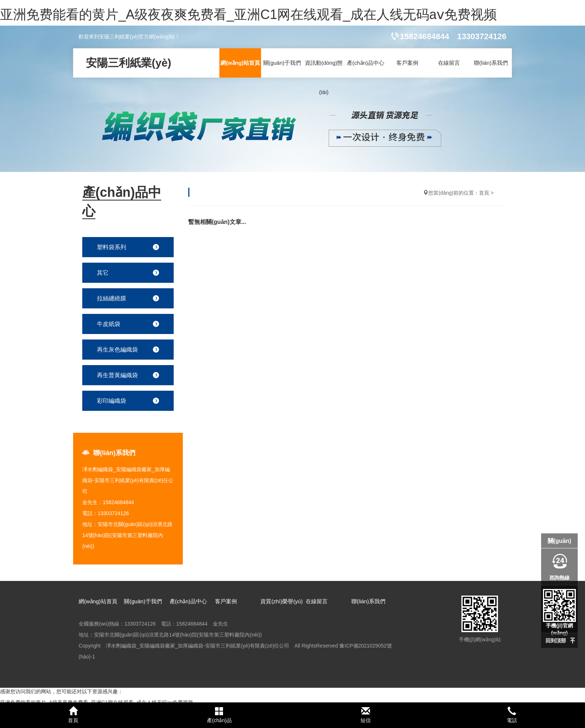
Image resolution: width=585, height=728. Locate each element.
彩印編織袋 (112, 401)
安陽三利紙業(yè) (129, 63)
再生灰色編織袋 (117, 350)
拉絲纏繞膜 (112, 298)
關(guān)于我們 (282, 63)
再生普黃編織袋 (117, 375)
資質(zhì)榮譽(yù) (282, 601)
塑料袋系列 (112, 247)
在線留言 (449, 63)
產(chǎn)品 (219, 715)
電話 (512, 715)
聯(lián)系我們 (491, 63)
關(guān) (560, 541)
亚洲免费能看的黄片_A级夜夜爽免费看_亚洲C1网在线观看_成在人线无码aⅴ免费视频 (248, 14)
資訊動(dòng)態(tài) (324, 77)
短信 (366, 715)
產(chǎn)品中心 (366, 63)
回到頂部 (556, 641)
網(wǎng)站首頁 (240, 63)
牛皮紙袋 (109, 324)
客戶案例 (407, 63)
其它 (103, 273)
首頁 (484, 193)
